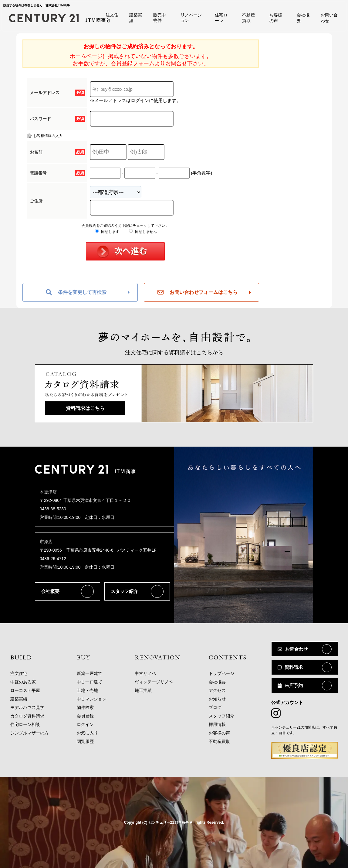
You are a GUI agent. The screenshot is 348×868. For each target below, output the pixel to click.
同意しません (143, 232)
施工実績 (143, 690)
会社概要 (50, 591)
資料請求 (290, 667)
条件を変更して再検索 (76, 292)
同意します (107, 232)
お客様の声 (219, 733)
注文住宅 (19, 673)
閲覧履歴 (85, 741)
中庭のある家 (23, 682)
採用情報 (217, 724)
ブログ (215, 707)
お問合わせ (293, 649)
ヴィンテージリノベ (154, 682)
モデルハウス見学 (27, 707)
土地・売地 (87, 690)
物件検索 (85, 707)
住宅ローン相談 (25, 724)
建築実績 (19, 699)
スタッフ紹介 (124, 591)
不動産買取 (219, 741)
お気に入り (87, 733)
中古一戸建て (90, 682)
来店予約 (290, 685)
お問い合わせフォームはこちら (198, 292)
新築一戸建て (90, 673)
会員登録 (85, 716)
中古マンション (92, 699)
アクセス (217, 690)
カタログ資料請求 (27, 716)
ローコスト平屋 (25, 690)
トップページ (221, 673)
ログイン (85, 724)
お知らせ (217, 699)
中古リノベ (145, 673)
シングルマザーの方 (29, 733)
